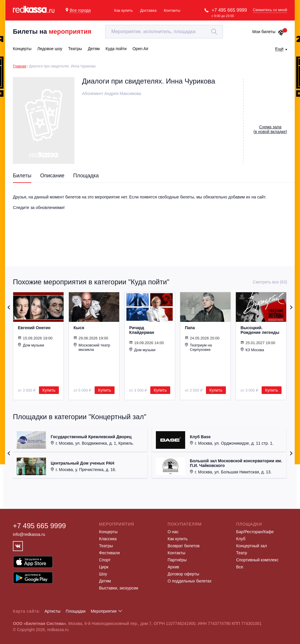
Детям (105, 581)
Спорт (105, 560)
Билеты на (52, 32)
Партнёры (177, 560)
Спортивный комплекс (257, 560)
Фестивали (109, 553)
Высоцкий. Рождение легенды (260, 330)
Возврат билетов (184, 546)
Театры (106, 546)
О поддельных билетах (190, 581)
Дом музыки (31, 345)
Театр (242, 553)
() (270, 129)
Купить (49, 390)
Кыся (79, 328)
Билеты (22, 176)
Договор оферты (183, 574)
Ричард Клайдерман (142, 330)
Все (240, 567)
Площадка (86, 176)
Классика (108, 539)
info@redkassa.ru (29, 534)
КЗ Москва (252, 350)
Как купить (123, 10)
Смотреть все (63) (270, 282)
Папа (190, 328)
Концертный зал (252, 546)
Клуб (241, 539)
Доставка (148, 10)
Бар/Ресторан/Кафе (255, 532)
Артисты (53, 611)
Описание (52, 176)
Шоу (103, 574)
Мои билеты (268, 32)
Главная (20, 66)
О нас (173, 532)
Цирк (104, 567)
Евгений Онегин (34, 328)
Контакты (172, 10)
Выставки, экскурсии (119, 588)
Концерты (108, 532)
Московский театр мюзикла (92, 347)
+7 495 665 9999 (229, 10)
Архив (173, 567)
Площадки (76, 611)
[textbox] (164, 32)
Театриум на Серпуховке (198, 347)
